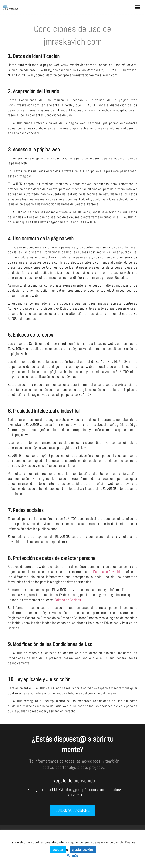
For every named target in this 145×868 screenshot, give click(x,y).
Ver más (72, 856)
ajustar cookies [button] (83, 850)
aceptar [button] (58, 850)
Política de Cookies (68, 600)
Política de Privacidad (108, 572)
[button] (138, 7)
